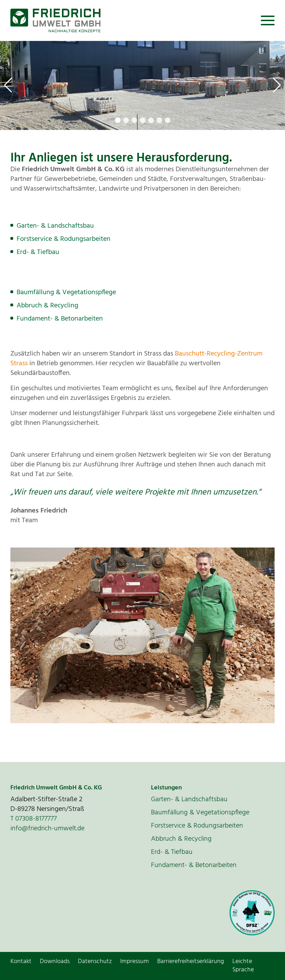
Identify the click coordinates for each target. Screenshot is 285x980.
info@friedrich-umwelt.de (47, 829)
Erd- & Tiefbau (38, 252)
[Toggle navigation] (268, 20)
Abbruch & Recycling (47, 306)
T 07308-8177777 (34, 819)
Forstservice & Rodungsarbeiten (64, 239)
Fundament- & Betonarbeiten (60, 319)
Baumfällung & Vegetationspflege (66, 292)
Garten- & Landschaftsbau (55, 226)
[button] (8, 85)
